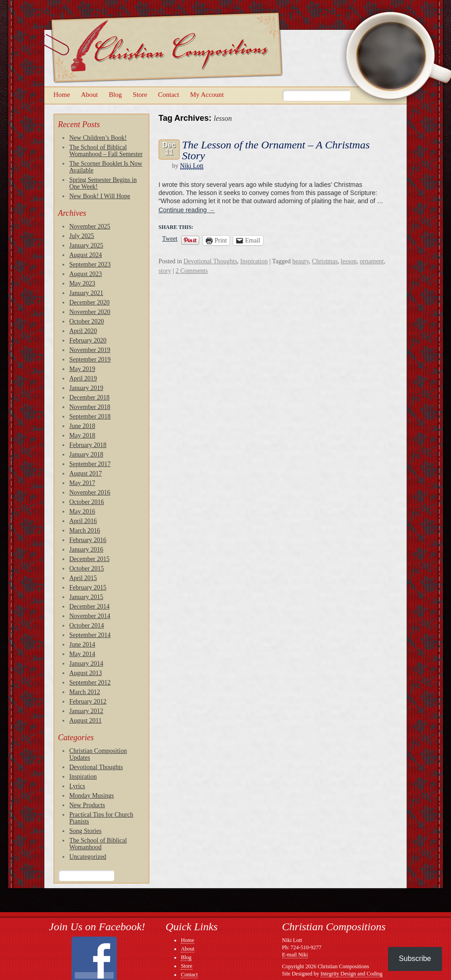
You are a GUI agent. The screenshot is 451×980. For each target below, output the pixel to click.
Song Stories (85, 831)
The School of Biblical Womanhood (98, 844)
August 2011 (85, 721)
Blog (115, 95)
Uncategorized (88, 857)
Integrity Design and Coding (352, 974)
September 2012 (90, 683)
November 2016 (90, 492)
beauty (300, 261)
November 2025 (90, 226)
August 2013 (86, 673)
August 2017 (86, 473)
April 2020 (83, 331)
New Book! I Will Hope (100, 196)
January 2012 (86, 711)
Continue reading (187, 210)
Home (62, 95)
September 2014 (90, 635)
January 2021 (86, 293)
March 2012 (85, 692)
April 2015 (83, 578)
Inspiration (83, 777)
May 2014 (82, 654)
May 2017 (82, 483)
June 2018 (82, 426)
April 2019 (83, 378)
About (90, 95)
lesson (349, 261)
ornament (372, 261)
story (165, 271)
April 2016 (83, 521)
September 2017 (90, 464)
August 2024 (86, 255)
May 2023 (82, 283)
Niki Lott (192, 166)
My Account (207, 95)
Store (140, 95)
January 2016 (86, 549)
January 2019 (86, 388)
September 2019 (90, 359)
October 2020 (87, 321)
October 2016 (87, 502)
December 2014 (89, 607)
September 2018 (90, 416)
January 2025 (86, 245)
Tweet (170, 239)
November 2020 (90, 312)
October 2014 (87, 626)
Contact (169, 95)
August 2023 (86, 274)
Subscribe (415, 959)
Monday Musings (91, 796)
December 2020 (89, 302)
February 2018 (88, 445)
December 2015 (89, 559)
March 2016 (85, 530)
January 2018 (86, 454)
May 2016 (82, 511)
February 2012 (88, 702)
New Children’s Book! (98, 138)
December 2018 (89, 397)
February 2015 (88, 588)
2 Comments (192, 271)
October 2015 (87, 568)
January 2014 (86, 664)
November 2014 (90, 616)
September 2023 (90, 264)
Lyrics (77, 786)
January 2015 (86, 597)
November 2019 (90, 350)
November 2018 (90, 407)
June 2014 (82, 645)
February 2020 (88, 340)
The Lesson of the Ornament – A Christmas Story (276, 150)
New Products (87, 805)
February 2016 (88, 540)
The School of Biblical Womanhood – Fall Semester (106, 151)
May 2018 (82, 435)
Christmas (325, 261)
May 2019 (82, 369)
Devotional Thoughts (96, 767)
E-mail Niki (295, 955)
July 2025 (82, 236)
